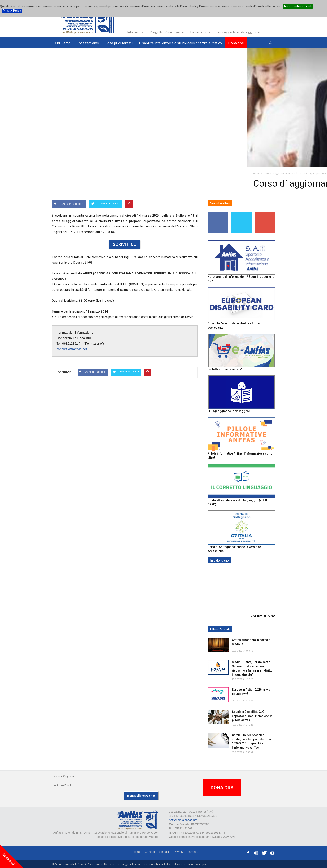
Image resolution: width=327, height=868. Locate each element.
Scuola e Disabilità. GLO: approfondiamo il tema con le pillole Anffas (252, 716)
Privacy (178, 852)
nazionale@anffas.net (183, 820)
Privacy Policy (12, 11)
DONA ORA (222, 788)
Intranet (192, 852)
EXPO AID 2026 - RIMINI (249, 570)
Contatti (150, 852)
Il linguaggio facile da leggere (229, 411)
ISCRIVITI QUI (125, 244)
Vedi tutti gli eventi (263, 616)
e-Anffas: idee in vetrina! (225, 369)
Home (136, 852)
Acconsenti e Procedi (298, 6)
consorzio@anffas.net (72, 349)
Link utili (164, 852)
